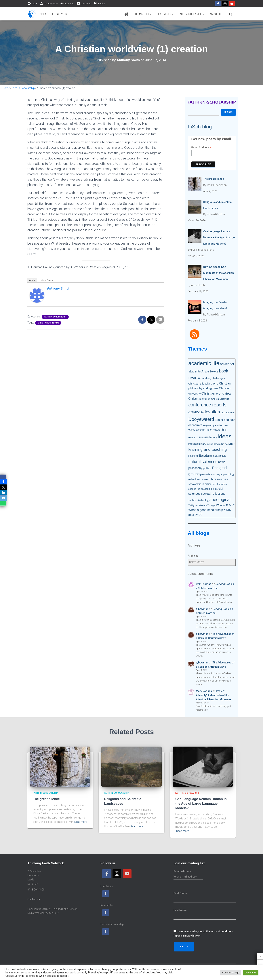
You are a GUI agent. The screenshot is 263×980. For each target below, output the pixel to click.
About (32, 280)
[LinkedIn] (3, 493)
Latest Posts (46, 280)
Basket (99, 3)
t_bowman (202, 609)
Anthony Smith (58, 288)
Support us (67, 4)
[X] (3, 487)
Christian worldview (48, 323)
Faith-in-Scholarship (192, 14)
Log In (32, 3)
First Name (180, 893)
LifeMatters (143, 14)
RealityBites (165, 14)
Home (6, 88)
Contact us (84, 3)
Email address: (188, 875)
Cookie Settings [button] (231, 973)
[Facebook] (3, 482)
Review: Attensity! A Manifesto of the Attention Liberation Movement (214, 695)
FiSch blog (200, 127)
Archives (193, 556)
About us (216, 14)
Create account (49, 3)
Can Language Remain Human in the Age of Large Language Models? (201, 804)
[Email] (3, 498)
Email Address (201, 148)
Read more (81, 822)
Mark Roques (204, 691)
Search (228, 112)
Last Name (180, 910)
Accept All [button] (251, 973)
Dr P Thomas (204, 584)
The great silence (46, 799)
